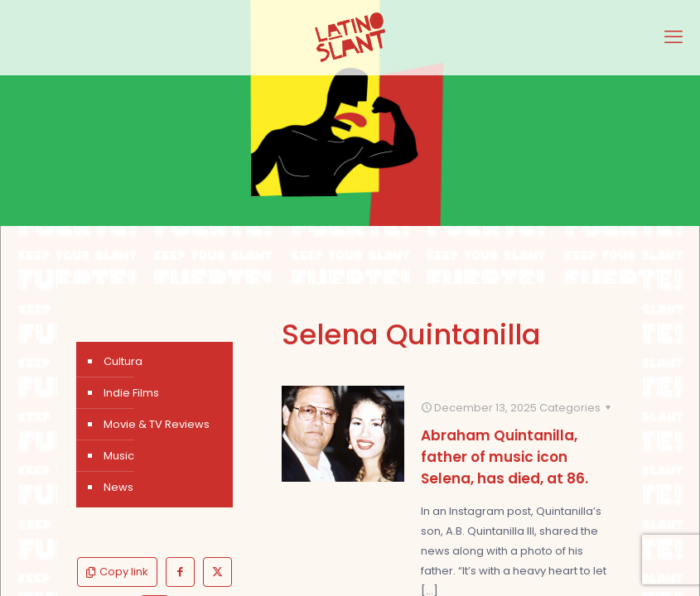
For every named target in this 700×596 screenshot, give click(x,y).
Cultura (123, 361)
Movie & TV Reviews (157, 424)
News (118, 487)
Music (119, 456)
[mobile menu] (673, 37)
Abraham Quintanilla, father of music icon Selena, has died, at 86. (504, 457)
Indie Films (131, 393)
